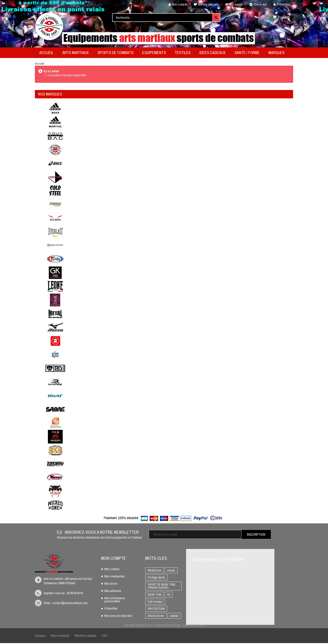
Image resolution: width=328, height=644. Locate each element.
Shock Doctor (156, 616)
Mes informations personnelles (115, 600)
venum (171, 570)
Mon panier (234, 4)
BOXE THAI (155, 595)
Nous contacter (60, 636)
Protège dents (156, 577)
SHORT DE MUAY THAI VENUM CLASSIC (161, 586)
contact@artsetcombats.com (70, 603)
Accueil (40, 64)
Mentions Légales (86, 636)
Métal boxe (154, 570)
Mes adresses (113, 591)
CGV (105, 636)
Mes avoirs (111, 584)
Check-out (258, 4)
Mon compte (176, 4)
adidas (174, 616)
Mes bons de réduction (118, 616)
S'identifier (282, 4)
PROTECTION (156, 609)
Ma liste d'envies (206, 4)
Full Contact (155, 602)
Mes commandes (115, 577)
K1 (169, 595)
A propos (40, 636)
